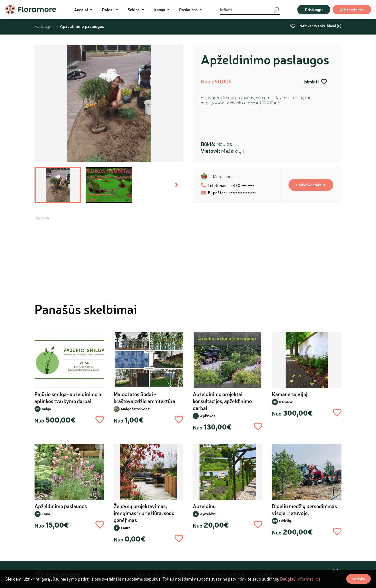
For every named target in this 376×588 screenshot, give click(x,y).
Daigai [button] (108, 10)
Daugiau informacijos (300, 579)
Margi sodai (224, 176)
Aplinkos (208, 416)
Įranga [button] (160, 10)
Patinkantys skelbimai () (316, 26)
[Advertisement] (188, 254)
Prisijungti (314, 9)
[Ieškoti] (247, 10)
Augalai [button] (82, 10)
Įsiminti (311, 82)
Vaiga (46, 409)
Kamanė (286, 402)
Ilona (46, 514)
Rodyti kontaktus (311, 185)
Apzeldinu (209, 514)
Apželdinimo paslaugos (82, 26)
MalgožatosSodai (136, 409)
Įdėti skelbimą (352, 9)
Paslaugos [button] (189, 10)
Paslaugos (44, 26)
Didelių (285, 521)
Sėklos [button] (134, 10)
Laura (126, 528)
